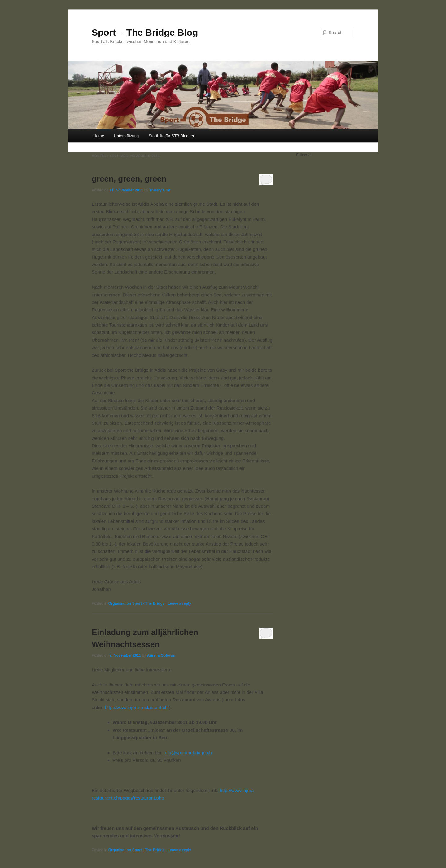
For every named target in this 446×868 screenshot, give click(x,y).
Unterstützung (126, 136)
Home (99, 136)
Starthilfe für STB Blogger (171, 136)
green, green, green (129, 179)
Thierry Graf (160, 190)
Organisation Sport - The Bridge (136, 603)
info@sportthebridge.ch (188, 753)
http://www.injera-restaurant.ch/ (137, 707)
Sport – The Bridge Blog (145, 32)
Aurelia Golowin (161, 655)
